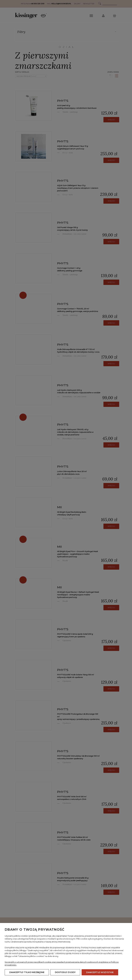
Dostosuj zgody (65, 972)
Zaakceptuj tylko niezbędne (27, 972)
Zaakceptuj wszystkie (100, 972)
